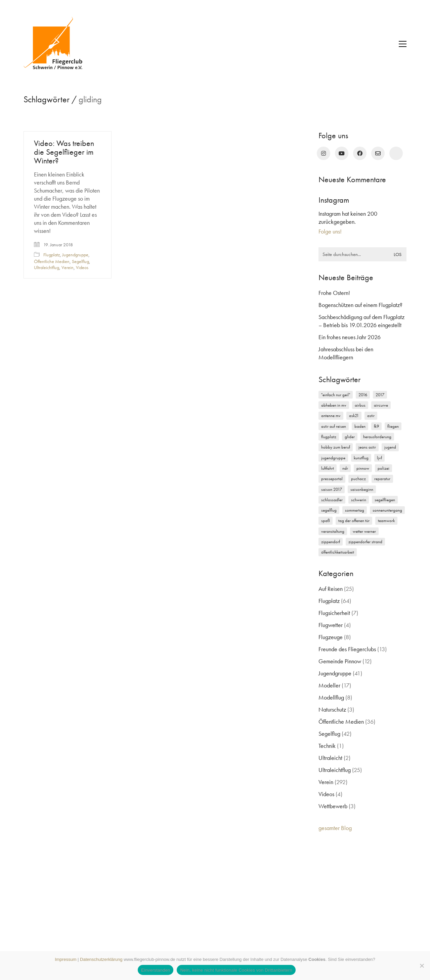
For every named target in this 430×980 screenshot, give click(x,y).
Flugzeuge (331, 637)
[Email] (378, 153)
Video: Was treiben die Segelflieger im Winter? (64, 152)
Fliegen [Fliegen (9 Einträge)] (393, 426)
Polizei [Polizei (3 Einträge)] (383, 468)
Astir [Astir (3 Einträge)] (371, 416)
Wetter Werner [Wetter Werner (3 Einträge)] (364, 531)
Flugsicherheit (334, 613)
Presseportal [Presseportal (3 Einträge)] (332, 479)
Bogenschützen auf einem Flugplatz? (360, 305)
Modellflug (331, 697)
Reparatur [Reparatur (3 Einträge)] (382, 479)
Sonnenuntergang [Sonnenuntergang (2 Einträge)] (387, 510)
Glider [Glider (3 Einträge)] (350, 437)
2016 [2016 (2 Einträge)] (363, 395)
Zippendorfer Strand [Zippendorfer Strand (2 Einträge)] (365, 542)
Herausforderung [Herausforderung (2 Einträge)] (377, 437)
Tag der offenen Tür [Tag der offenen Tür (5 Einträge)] (354, 521)
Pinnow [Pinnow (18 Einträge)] (363, 468)
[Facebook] (360, 153)
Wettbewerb (333, 806)
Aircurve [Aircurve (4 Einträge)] (381, 405)
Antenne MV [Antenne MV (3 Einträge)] (331, 416)
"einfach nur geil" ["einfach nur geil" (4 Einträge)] (336, 395)
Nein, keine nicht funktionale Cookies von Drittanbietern (236, 970)
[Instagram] (324, 153)
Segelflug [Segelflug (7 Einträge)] (329, 510)
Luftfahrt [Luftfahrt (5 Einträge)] (328, 468)
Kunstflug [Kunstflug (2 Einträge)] (361, 458)
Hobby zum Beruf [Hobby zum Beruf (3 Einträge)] (336, 447)
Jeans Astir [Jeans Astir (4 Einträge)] (367, 447)
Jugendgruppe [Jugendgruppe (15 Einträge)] (333, 458)
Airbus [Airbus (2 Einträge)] (360, 405)
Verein (68, 267)
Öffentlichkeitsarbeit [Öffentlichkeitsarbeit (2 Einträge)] (338, 552)
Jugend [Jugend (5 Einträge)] (390, 447)
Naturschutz (332, 709)
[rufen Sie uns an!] (396, 153)
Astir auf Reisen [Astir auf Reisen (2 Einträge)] (334, 426)
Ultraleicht (330, 758)
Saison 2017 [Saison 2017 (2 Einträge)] (332, 489)
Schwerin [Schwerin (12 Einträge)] (359, 500)
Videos (82, 267)
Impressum (66, 959)
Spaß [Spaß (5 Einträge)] (326, 521)
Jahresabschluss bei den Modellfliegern (346, 353)
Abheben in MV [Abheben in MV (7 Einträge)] (334, 405)
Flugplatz (52, 255)
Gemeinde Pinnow (340, 661)
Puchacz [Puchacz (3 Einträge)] (358, 479)
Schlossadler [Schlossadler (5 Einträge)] (332, 500)
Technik (327, 746)
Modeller (329, 685)
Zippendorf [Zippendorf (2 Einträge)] (331, 542)
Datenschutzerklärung (101, 959)
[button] (403, 44)
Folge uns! (330, 231)
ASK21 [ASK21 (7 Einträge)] (354, 416)
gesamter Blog (335, 828)
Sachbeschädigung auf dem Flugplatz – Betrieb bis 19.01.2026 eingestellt (361, 321)
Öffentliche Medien (52, 261)
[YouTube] (342, 153)
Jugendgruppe (75, 255)
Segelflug (80, 261)
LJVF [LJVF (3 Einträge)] (379, 458)
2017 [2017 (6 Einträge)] (380, 395)
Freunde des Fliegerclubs (347, 649)
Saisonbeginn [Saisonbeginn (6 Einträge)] (362, 489)
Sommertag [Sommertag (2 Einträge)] (355, 510)
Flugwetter (331, 625)
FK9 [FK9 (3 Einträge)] (376, 426)
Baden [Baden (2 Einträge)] (360, 426)
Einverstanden (156, 970)
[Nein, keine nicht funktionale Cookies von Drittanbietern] (422, 966)
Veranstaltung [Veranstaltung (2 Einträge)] (333, 531)
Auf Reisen (331, 589)
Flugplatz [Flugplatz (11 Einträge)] (329, 437)
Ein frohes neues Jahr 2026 (350, 337)
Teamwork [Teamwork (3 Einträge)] (386, 521)
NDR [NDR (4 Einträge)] (345, 468)
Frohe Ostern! (334, 293)
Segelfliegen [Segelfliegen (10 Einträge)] (385, 500)
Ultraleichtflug (47, 267)
